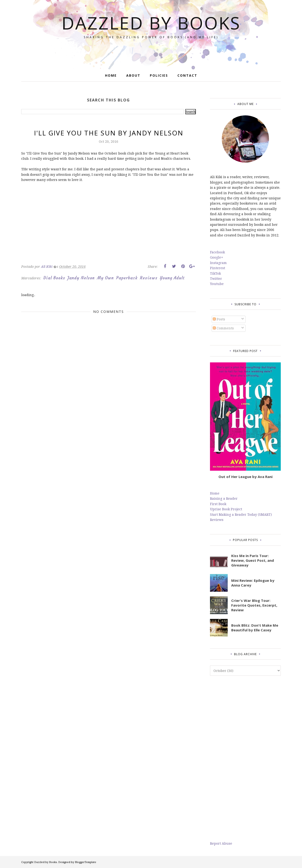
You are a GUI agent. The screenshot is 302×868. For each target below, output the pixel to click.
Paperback (127, 278)
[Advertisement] (245, 758)
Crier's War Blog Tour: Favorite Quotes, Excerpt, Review (254, 605)
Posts (219, 319)
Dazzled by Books (151, 23)
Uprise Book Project (226, 509)
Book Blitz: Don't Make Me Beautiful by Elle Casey (255, 628)
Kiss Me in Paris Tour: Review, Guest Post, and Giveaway (253, 560)
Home (215, 493)
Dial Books (54, 278)
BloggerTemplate (86, 862)
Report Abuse (221, 843)
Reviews (149, 278)
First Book (218, 504)
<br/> (35, 227)
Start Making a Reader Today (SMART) (241, 514)
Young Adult (172, 278)
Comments (223, 328)
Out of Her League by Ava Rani (245, 477)
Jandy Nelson (81, 278)
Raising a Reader (224, 498)
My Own (105, 278)
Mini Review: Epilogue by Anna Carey (253, 583)
